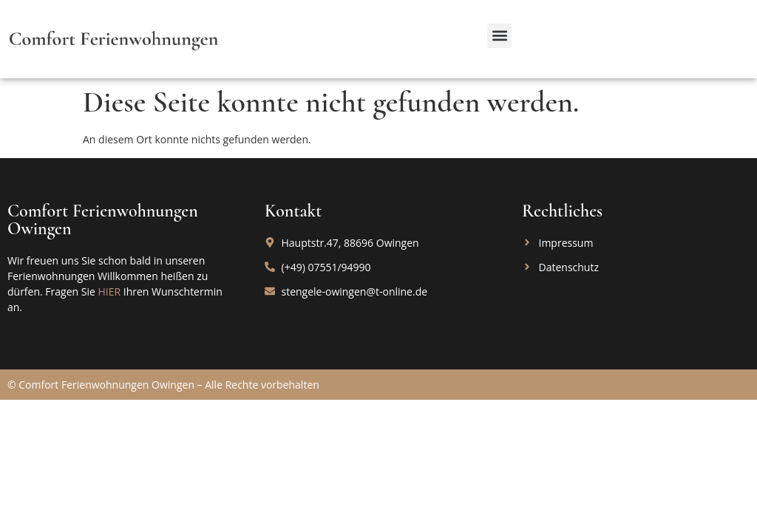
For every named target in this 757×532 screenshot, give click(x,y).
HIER (109, 291)
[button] (499, 36)
